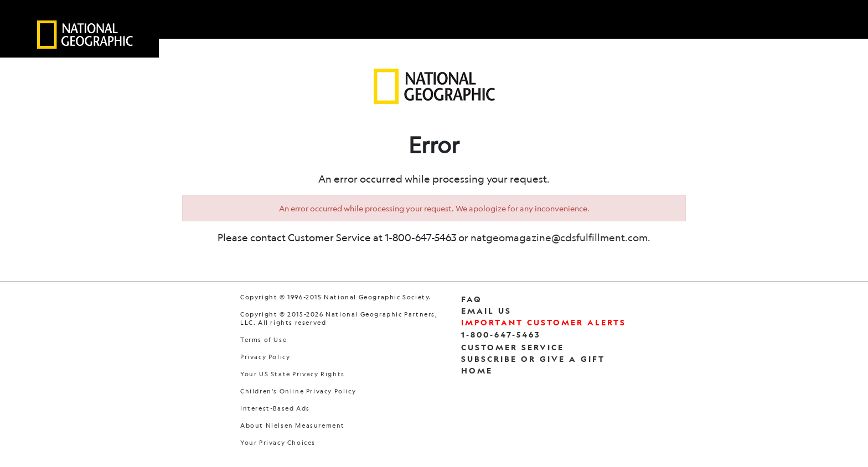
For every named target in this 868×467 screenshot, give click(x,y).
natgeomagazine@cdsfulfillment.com (559, 237)
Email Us (486, 311)
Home (477, 370)
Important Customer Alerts (544, 322)
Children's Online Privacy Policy (298, 391)
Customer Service (513, 347)
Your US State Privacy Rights (293, 374)
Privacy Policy (265, 357)
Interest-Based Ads (275, 409)
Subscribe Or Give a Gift (533, 359)
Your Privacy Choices (278, 443)
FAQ (472, 299)
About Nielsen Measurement (293, 426)
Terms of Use (263, 340)
